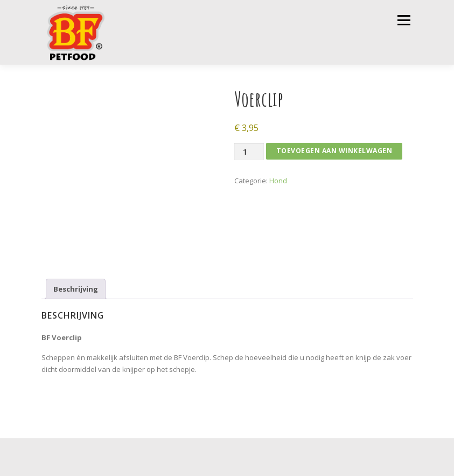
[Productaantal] (249, 152)
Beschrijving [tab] (76, 289)
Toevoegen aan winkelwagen (334, 151)
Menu (404, 20)
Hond (278, 181)
